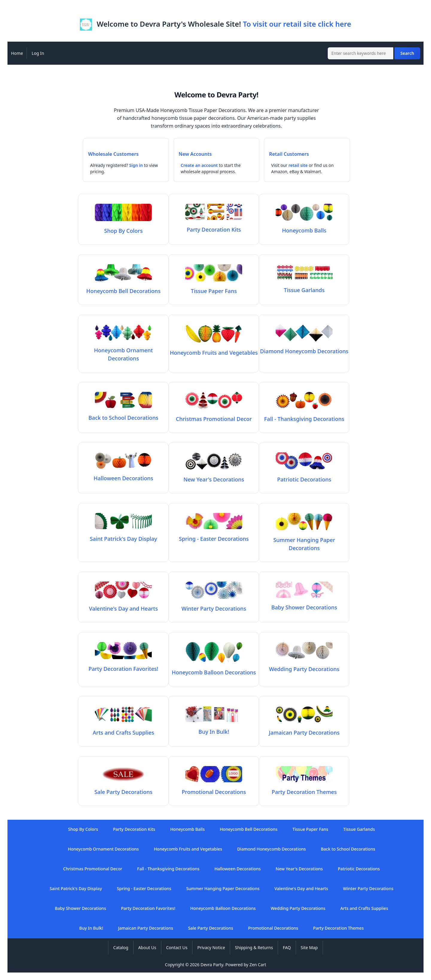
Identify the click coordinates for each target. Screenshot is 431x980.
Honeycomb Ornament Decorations (123, 350)
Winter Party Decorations (368, 888)
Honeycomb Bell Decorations (249, 829)
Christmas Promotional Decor (93, 869)
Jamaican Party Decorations (145, 928)
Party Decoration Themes (338, 928)
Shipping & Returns (254, 947)
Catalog (121, 947)
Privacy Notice (211, 947)
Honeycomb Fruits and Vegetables (188, 849)
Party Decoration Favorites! (148, 908)
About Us (147, 947)
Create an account (199, 165)
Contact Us (177, 947)
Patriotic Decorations (359, 869)
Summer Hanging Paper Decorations (304, 540)
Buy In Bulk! (91, 928)
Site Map (309, 947)
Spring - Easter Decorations (144, 888)
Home (17, 53)
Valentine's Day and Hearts (301, 888)
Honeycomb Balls (188, 829)
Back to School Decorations (348, 849)
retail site (298, 165)
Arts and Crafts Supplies (364, 908)
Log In (38, 53)
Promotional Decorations (273, 928)
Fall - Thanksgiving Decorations (168, 869)
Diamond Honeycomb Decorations (271, 849)
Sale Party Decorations (211, 928)
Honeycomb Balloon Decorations (223, 908)
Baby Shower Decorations (80, 908)
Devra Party (212, 965)
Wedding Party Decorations (298, 908)
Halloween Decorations (237, 869)
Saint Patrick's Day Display (76, 888)
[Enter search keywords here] (361, 53)
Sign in (136, 165)
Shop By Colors (83, 829)
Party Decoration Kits (134, 829)
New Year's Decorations (299, 869)
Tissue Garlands (359, 829)
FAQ (287, 947)
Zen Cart (258, 965)
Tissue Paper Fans (310, 829)
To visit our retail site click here (297, 24)
